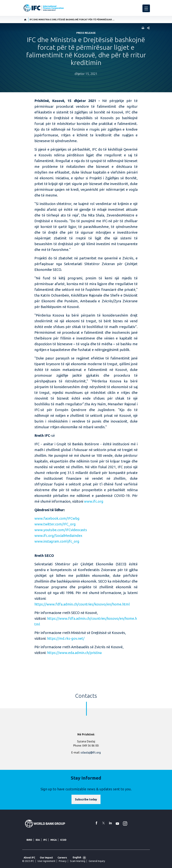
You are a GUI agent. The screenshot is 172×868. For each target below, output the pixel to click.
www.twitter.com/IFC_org (55, 524)
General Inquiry (97, 861)
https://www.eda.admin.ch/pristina (74, 653)
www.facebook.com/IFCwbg (57, 518)
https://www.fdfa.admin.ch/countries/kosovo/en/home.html (82, 604)
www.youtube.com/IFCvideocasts (61, 530)
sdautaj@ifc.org (91, 752)
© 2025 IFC (28, 861)
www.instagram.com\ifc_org (57, 541)
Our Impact (46, 858)
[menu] (146, 8)
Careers (62, 858)
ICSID (63, 840)
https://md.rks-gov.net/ (66, 638)
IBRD (29, 840)
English (77, 857)
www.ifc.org (94, 501)
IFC (45, 840)
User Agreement (46, 861)
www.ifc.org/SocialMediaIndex (58, 536)
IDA (38, 840)
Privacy (63, 861)
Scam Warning (78, 861)
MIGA (54, 840)
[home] (25, 20)
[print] (142, 28)
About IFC (29, 858)
